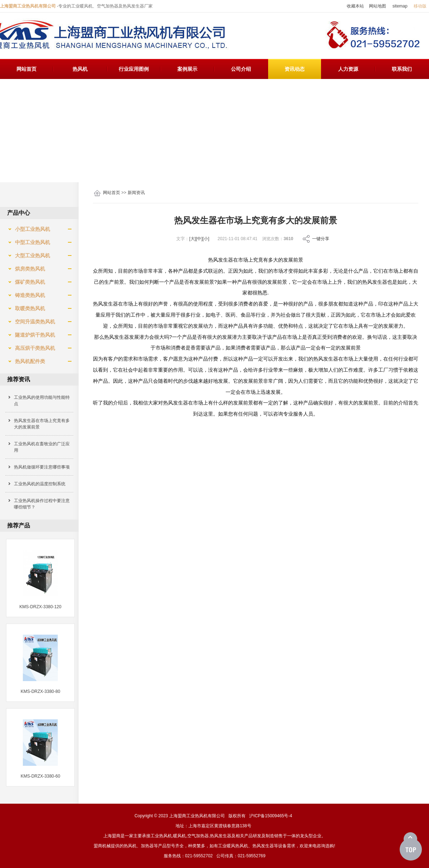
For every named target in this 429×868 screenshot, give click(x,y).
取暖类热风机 (27, 308)
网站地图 (378, 6)
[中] (199, 239)
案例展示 (187, 69)
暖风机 (179, 836)
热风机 (80, 69)
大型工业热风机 (30, 256)
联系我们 (402, 69)
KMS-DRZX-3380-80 (41, 691)
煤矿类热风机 (27, 282)
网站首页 (26, 69)
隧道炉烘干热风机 (32, 335)
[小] (206, 239)
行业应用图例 (134, 69)
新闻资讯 (136, 193)
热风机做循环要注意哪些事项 (42, 467)
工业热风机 (161, 836)
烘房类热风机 (27, 269)
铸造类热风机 (27, 295)
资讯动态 (295, 69)
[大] (193, 239)
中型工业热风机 (30, 242)
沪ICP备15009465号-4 (271, 816)
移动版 (420, 6)
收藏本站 (355, 6)
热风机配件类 (27, 361)
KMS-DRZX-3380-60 (41, 776)
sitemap (400, 6)
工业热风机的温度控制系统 (40, 484)
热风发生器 (221, 836)
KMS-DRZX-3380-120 (40, 607)
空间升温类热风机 (32, 322)
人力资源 (348, 69)
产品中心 (19, 213)
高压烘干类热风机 (32, 348)
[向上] (411, 847)
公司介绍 (241, 69)
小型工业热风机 (30, 229)
